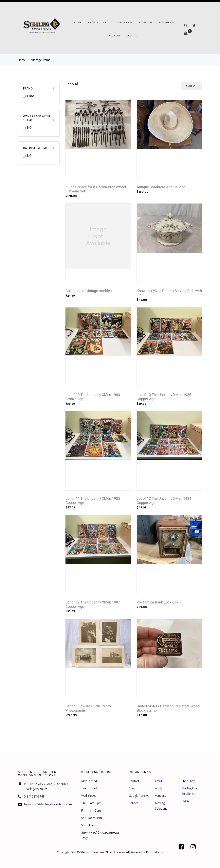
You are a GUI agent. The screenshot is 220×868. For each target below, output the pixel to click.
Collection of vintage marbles (89, 291)
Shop (91, 22)
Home (78, 22)
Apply (159, 789)
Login (185, 801)
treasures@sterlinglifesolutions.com (48, 804)
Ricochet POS (155, 852)
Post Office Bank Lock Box (157, 602)
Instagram (167, 22)
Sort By (191, 86)
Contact (133, 36)
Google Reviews (139, 796)
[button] (194, 25)
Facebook (146, 22)
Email (158, 781)
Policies (115, 36)
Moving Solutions (161, 806)
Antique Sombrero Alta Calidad (161, 187)
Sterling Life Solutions (189, 791)
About (108, 22)
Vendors (160, 796)
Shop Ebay (125, 22)
